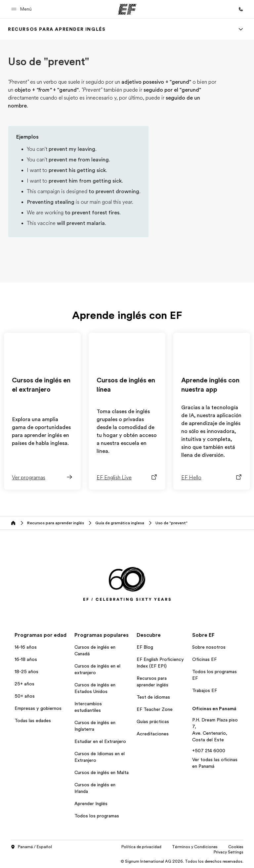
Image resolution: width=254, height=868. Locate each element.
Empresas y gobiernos (38, 708)
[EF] (127, 9)
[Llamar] (241, 9)
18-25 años (26, 672)
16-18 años (26, 659)
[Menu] (241, 29)
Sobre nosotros (209, 647)
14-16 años (26, 647)
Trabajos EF (205, 690)
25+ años (24, 684)
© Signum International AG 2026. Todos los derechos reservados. (182, 861)
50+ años (25, 696)
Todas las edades (33, 720)
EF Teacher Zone (155, 709)
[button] (22, 9)
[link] (57, 29)
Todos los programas (97, 816)
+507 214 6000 (209, 751)
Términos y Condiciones (195, 847)
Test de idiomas (153, 697)
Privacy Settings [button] (229, 852)
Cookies (236, 847)
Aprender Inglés (91, 803)
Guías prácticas (153, 721)
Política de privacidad (141, 847)
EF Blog (145, 647)
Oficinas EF (204, 659)
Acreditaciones (153, 734)
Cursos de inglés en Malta (102, 772)
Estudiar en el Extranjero (100, 741)
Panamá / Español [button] (31, 847)
